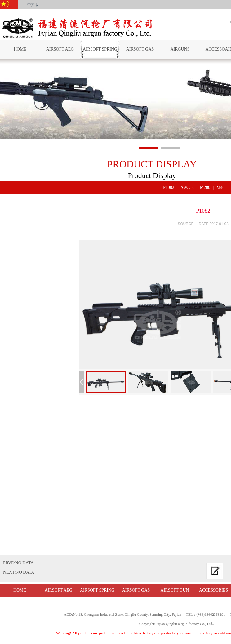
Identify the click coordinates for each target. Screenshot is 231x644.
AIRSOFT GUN (175, 590)
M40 (220, 187)
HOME (20, 590)
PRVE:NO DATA (18, 563)
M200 (205, 187)
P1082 (169, 187)
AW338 (187, 187)
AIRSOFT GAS (140, 49)
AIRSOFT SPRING (100, 49)
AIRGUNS (180, 49)
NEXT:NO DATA (19, 572)
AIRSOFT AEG (60, 49)
